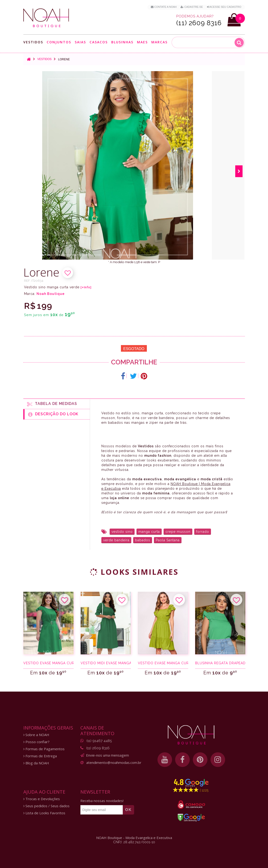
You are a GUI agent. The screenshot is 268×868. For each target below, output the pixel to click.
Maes (142, 42)
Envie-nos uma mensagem (107, 755)
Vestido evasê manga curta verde (48, 663)
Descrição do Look (53, 414)
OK (128, 810)
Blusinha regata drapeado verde (220, 663)
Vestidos (33, 42)
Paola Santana (168, 540)
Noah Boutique (51, 294)
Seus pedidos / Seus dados (46, 806)
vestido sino (122, 532)
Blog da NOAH (36, 763)
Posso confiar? (36, 742)
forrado (203, 532)
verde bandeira (116, 540)
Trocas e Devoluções (42, 799)
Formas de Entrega (40, 756)
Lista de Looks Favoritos (44, 813)
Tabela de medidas (52, 404)
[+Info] (86, 287)
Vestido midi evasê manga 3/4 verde (106, 663)
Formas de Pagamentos (44, 749)
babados (143, 540)
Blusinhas (122, 42)
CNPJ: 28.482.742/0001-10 (134, 842)
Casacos (99, 42)
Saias (80, 42)
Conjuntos (59, 42)
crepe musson (178, 532)
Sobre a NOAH (36, 735)
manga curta (149, 532)
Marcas (159, 42)
